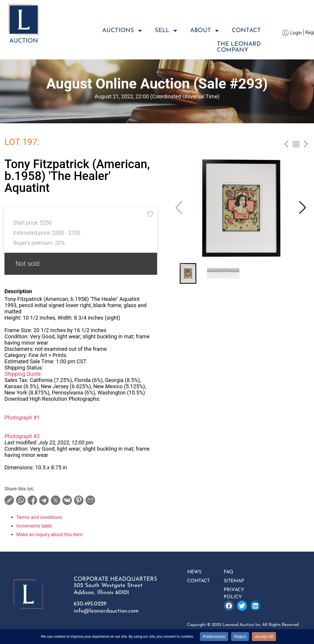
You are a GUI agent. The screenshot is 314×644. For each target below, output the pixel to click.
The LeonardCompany (239, 47)
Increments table (34, 526)
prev (286, 145)
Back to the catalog (296, 145)
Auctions (123, 31)
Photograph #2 (22, 436)
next (306, 145)
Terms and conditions (39, 517)
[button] (303, 208)
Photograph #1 (22, 418)
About (205, 31)
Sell (167, 31)
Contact (246, 31)
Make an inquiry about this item (49, 535)
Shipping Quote (23, 374)
